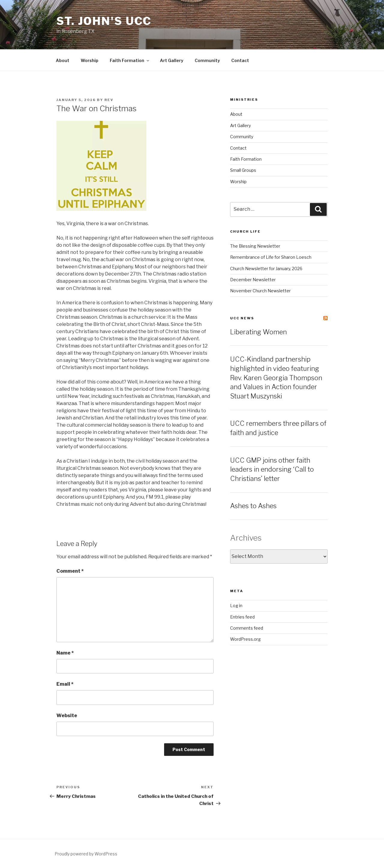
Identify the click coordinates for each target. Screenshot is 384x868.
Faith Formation (130, 60)
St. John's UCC (104, 21)
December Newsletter (253, 280)
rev (109, 100)
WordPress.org (245, 639)
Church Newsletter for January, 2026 (266, 268)
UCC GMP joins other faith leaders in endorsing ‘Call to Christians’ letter (272, 470)
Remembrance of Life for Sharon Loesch (271, 257)
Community (207, 60)
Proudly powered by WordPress (86, 854)
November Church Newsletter (260, 291)
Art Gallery (172, 60)
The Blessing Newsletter (255, 246)
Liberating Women (258, 332)
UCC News (242, 318)
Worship (90, 60)
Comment (70, 571)
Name (65, 653)
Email (65, 684)
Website (67, 716)
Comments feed (247, 628)
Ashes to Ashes (253, 506)
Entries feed (242, 617)
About (63, 60)
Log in (236, 606)
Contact (240, 60)
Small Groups (243, 170)
